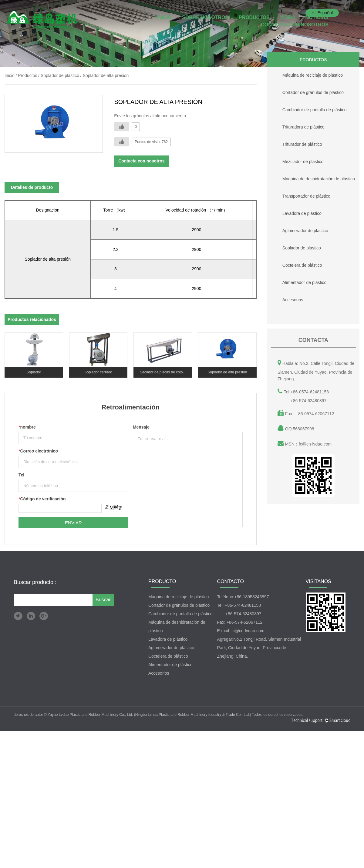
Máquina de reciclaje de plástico (305, 74)
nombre (27, 427)
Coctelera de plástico (295, 264)
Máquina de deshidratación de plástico (311, 177)
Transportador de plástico (299, 195)
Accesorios (285, 298)
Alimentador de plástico (297, 281)
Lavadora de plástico (294, 212)
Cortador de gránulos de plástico (305, 91)
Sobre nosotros (205, 17)
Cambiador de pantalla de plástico (307, 108)
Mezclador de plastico (295, 160)
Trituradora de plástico (296, 125)
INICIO (164, 17)
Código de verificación (42, 499)
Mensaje (141, 427)
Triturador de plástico (295, 143)
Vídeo (288, 17)
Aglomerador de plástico (298, 229)
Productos (254, 17)
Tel (21, 475)
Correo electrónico (38, 451)
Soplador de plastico (294, 246)
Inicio (10, 75)
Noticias (317, 17)
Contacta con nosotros (295, 25)
